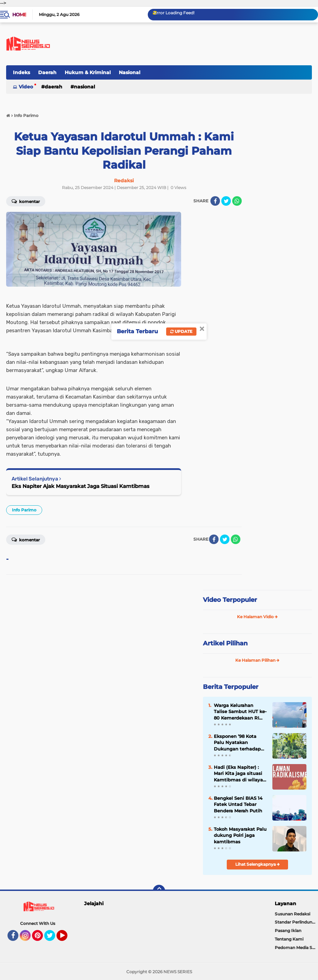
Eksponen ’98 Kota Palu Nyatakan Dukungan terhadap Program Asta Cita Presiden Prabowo (237, 743)
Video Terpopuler (230, 600)
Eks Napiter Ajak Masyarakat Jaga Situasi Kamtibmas (81, 486)
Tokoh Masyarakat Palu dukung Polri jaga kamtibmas (240, 835)
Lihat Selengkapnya (258, 864)
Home (19, 15)
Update (181, 331)
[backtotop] (159, 891)
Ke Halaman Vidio (257, 617)
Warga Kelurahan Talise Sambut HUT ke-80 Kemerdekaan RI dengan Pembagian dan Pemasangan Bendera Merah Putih (240, 712)
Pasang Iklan (288, 931)
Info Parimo (24, 510)
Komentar (26, 539)
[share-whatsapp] (237, 201)
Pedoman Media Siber (296, 948)
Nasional (130, 72)
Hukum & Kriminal (88, 72)
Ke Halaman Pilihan (257, 660)
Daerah (47, 72)
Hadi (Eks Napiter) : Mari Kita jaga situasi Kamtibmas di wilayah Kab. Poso (240, 774)
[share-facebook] (215, 201)
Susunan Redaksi (292, 914)
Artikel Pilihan (225, 643)
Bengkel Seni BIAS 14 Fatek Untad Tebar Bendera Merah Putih (238, 804)
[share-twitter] (226, 201)
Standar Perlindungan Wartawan (296, 922)
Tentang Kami (289, 939)
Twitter (53, 939)
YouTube (67, 939)
